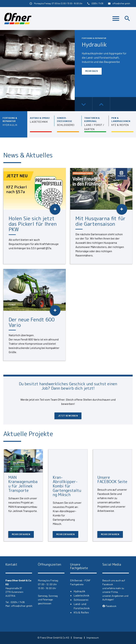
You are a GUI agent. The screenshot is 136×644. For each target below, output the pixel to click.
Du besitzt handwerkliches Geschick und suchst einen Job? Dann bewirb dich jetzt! (68, 386)
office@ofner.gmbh (121, 4)
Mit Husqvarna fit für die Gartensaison (100, 221)
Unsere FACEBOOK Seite (112, 480)
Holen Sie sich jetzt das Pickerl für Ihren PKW (33, 224)
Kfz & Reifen (81, 613)
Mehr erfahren (21, 534)
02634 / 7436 (97, 4)
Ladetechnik (81, 596)
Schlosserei (81, 600)
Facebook (109, 606)
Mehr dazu (92, 71)
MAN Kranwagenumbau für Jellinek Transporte (23, 484)
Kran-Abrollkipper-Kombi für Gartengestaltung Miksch (67, 486)
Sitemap (78, 638)
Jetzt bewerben (68, 416)
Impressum (93, 638)
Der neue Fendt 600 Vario (32, 322)
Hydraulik (94, 44)
